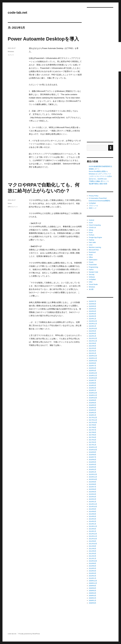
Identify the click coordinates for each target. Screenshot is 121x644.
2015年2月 (92, 499)
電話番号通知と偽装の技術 (98, 184)
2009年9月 (92, 586)
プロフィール (93, 206)
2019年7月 (92, 380)
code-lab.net (17, 13)
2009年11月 (93, 583)
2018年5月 (92, 405)
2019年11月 (93, 376)
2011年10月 (93, 544)
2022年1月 (92, 336)
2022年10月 (93, 329)
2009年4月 (92, 593)
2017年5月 (92, 435)
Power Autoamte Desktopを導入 (43, 39)
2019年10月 (93, 378)
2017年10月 (93, 422)
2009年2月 (92, 598)
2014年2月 (92, 521)
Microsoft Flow (94, 250)
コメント (11, 55)
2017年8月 (92, 427)
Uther (91, 282)
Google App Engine (95, 237)
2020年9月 (92, 363)
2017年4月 (92, 437)
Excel (91, 232)
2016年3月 (92, 467)
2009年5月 (92, 591)
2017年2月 (92, 442)
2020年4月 (92, 368)
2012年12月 (93, 534)
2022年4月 (92, 333)
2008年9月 (92, 603)
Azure (91, 223)
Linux (91, 245)
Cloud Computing (95, 225)
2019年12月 (93, 373)
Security (92, 274)
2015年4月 (92, 494)
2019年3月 (92, 385)
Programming (93, 267)
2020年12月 (93, 356)
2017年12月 (93, 418)
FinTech (92, 235)
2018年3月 (92, 410)
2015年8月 (92, 484)
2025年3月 (92, 309)
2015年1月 (92, 502)
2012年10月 (93, 539)
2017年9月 (92, 425)
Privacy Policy (94, 196)
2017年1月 (92, 445)
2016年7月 (92, 457)
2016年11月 (93, 447)
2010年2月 (92, 576)
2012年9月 (92, 541)
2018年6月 (92, 403)
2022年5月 (92, 331)
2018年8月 (92, 400)
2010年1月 (92, 578)
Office (91, 257)
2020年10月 (93, 361)
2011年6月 (92, 549)
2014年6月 (92, 514)
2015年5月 (92, 492)
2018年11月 (93, 395)
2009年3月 (92, 596)
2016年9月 (92, 452)
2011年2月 (92, 556)
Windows (11, 52)
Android (91, 220)
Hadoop (92, 240)
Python (91, 270)
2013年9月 (92, 529)
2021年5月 (92, 346)
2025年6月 (92, 304)
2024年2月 (92, 316)
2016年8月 (92, 455)
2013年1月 (92, 531)
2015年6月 (92, 489)
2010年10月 (93, 561)
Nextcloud (92, 252)
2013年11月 (93, 526)
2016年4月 (92, 465)
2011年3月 (92, 554)
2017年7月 (92, 430)
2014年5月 (92, 516)
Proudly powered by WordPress (29, 634)
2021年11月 (93, 341)
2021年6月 (92, 343)
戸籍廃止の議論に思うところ (99, 181)
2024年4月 (92, 311)
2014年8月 (92, 511)
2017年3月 (92, 440)
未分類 (91, 289)
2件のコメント (13, 207)
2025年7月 (92, 301)
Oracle (91, 262)
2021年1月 (92, 353)
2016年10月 (93, 450)
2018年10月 (93, 398)
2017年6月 (92, 432)
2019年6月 (92, 383)
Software (92, 277)
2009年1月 (92, 600)
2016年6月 (92, 460)
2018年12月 (93, 393)
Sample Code (93, 272)
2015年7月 (92, 487)
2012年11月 (93, 536)
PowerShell (93, 265)
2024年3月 (92, 314)
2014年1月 (92, 524)
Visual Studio (93, 284)
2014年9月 (92, 509)
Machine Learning (95, 247)
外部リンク (93, 208)
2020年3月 (92, 371)
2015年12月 (93, 474)
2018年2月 (92, 413)
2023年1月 (92, 326)
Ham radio (92, 242)
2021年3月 (92, 348)
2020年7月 (92, 366)
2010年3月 (92, 573)
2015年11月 (93, 477)
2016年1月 (92, 472)
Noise (10, 203)
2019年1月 (92, 390)
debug (91, 230)
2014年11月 (93, 504)
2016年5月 (92, 462)
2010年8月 (92, 563)
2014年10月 (93, 507)
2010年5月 (92, 568)
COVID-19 (92, 228)
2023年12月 (93, 321)
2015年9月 (92, 482)
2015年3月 (92, 497)
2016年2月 (92, 469)
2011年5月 (92, 551)
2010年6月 (92, 566)
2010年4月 (92, 571)
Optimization (93, 260)
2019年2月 (92, 388)
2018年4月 (92, 408)
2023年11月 (93, 324)
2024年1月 (92, 319)
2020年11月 (93, 358)
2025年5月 (92, 306)
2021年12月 (93, 338)
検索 (111, 148)
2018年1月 (92, 415)
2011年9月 (92, 546)
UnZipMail (92, 203)
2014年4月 (92, 519)
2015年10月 (93, 479)
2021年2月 (92, 351)
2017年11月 (93, 420)
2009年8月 (92, 588)
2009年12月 (93, 581)
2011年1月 (92, 558)
